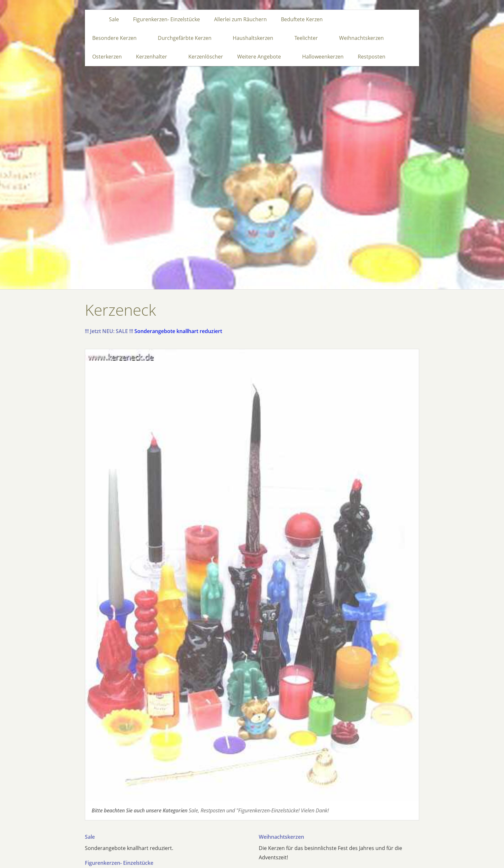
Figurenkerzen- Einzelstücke (119, 863)
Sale (90, 837)
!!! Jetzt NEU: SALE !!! (109, 331)
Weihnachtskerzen (281, 837)
